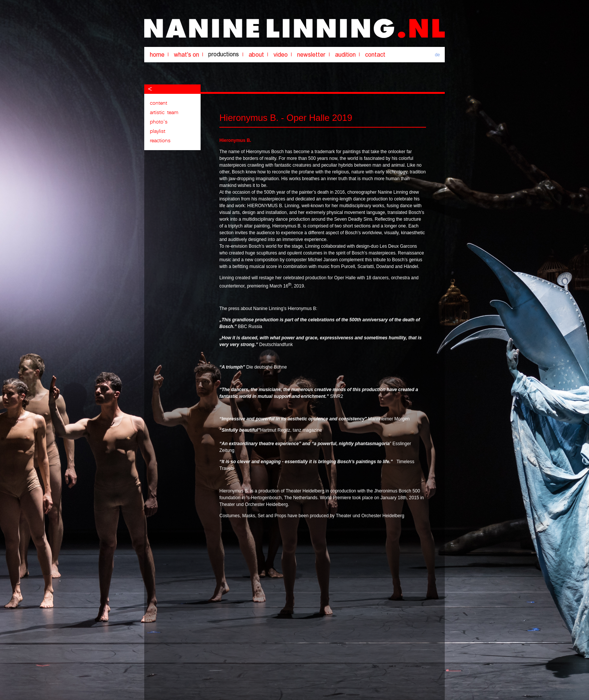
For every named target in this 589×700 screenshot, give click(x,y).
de (437, 55)
